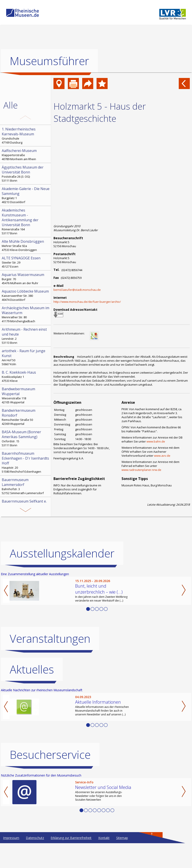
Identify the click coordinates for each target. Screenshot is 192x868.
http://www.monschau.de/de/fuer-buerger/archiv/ (87, 302)
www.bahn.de (156, 441)
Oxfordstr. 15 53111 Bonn (26, 438)
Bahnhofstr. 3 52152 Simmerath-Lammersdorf (26, 486)
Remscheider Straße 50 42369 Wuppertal (26, 417)
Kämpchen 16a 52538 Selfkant (26, 508)
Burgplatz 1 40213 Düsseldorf (26, 195)
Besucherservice (50, 779)
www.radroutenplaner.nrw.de (141, 470)
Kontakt (104, 863)
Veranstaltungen (50, 663)
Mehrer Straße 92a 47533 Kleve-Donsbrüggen (26, 245)
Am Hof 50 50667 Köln (26, 357)
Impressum (11, 863)
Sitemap (122, 863)
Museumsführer (49, 61)
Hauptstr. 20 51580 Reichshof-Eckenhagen (26, 462)
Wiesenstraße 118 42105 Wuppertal (26, 395)
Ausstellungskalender (62, 578)
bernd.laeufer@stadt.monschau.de (77, 290)
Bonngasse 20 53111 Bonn (26, 527)
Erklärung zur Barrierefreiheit (71, 863)
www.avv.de (162, 456)
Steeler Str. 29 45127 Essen (26, 262)
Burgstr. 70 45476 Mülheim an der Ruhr (26, 279)
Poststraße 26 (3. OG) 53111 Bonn (26, 174)
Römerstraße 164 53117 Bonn (26, 221)
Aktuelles (32, 694)
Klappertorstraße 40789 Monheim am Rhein (26, 155)
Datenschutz (35, 863)
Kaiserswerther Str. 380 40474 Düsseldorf (26, 295)
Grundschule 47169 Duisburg (26, 136)
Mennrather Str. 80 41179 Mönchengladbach (26, 314)
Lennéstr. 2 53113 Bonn (26, 336)
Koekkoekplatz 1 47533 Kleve (26, 376)
